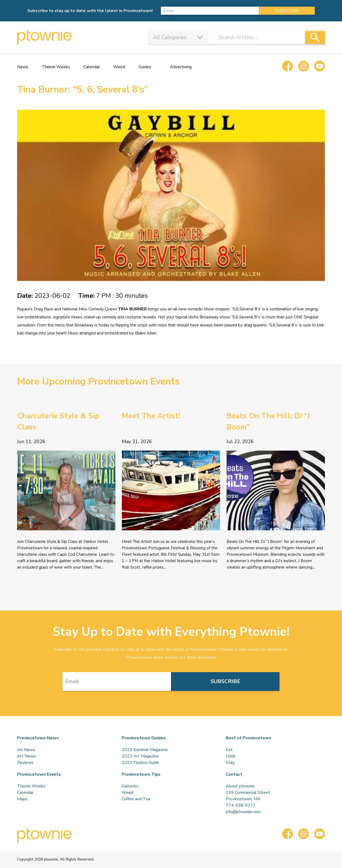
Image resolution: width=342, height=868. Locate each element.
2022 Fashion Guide (140, 763)
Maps (22, 799)
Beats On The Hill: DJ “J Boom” (268, 421)
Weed (119, 67)
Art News (26, 756)
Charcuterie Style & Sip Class (58, 421)
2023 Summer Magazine (145, 750)
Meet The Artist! (151, 416)
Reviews (25, 763)
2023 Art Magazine (140, 756)
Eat (229, 750)
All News (26, 750)
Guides (145, 67)
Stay (230, 763)
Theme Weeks (56, 67)
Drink (231, 756)
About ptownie (240, 786)
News (23, 67)
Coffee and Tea (136, 799)
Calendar (92, 67)
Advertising (181, 67)
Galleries (130, 786)
